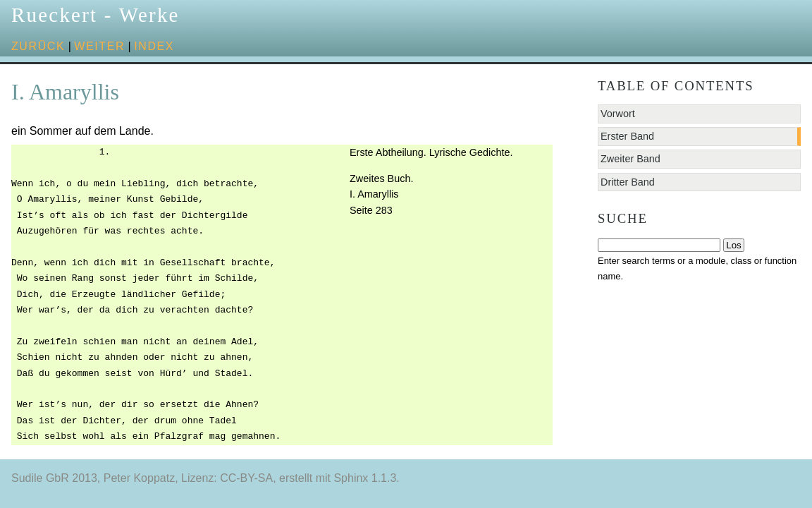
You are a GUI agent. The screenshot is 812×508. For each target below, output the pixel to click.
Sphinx (351, 478)
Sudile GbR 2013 (54, 478)
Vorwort (618, 114)
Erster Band (627, 136)
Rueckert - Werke (96, 15)
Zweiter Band (630, 159)
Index (154, 46)
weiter (99, 46)
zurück (38, 46)
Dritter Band (628, 182)
